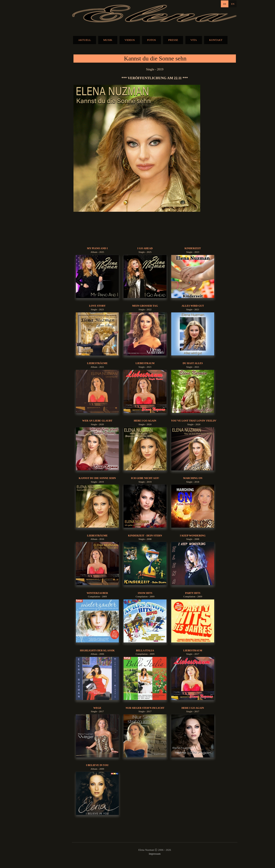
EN (233, 4)
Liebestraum (145, 363)
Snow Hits (145, 593)
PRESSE (173, 40)
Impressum (155, 854)
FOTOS (152, 40)
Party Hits (193, 593)
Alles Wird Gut (193, 306)
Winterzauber (97, 593)
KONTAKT (216, 40)
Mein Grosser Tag (145, 306)
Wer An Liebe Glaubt (97, 421)
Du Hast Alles (193, 363)
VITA (194, 40)
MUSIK (108, 40)
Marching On (193, 478)
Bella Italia (145, 650)
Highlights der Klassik (97, 650)
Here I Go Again (145, 421)
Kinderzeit (193, 248)
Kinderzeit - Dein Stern (145, 536)
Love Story (97, 306)
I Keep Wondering (193, 536)
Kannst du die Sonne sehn (97, 478)
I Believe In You (97, 765)
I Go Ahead (145, 248)
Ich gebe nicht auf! (145, 478)
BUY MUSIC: (155, 229)
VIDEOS (130, 40)
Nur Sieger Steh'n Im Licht (145, 708)
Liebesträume (97, 363)
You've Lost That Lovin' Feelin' (194, 421)
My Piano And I (97, 248)
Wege (97, 708)
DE (225, 4)
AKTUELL (85, 40)
